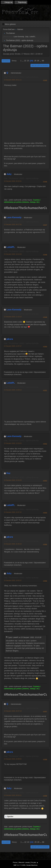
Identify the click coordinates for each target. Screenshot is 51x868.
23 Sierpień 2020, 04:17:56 (13, 224)
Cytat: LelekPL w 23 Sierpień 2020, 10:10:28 (25, 637)
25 (35, 61)
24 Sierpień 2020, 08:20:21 (13, 795)
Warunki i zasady (24, 862)
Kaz (8, 473)
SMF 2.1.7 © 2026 (19, 865)
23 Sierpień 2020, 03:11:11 (13, 80)
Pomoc (15, 862)
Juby (27, 37)
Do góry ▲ (35, 862)
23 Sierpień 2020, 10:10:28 (13, 254)
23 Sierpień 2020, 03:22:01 (13, 181)
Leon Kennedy (19, 37)
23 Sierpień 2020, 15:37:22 (13, 512)
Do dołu (6, 61)
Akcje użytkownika (40, 66)
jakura (10, 339)
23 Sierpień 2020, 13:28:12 (13, 390)
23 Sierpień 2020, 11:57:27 (13, 346)
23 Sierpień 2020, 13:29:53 (13, 443)
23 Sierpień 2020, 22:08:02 (13, 759)
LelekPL (32, 37)
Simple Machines (32, 865)
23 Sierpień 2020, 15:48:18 (13, 544)
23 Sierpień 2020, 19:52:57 (13, 580)
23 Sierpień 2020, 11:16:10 (13, 317)
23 (28, 61)
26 (38, 61)
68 (43, 61)
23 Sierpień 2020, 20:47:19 (13, 711)
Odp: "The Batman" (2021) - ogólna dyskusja (21, 77)
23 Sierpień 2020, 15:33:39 (13, 480)
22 (25, 61)
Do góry (6, 842)
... (23, 61)
